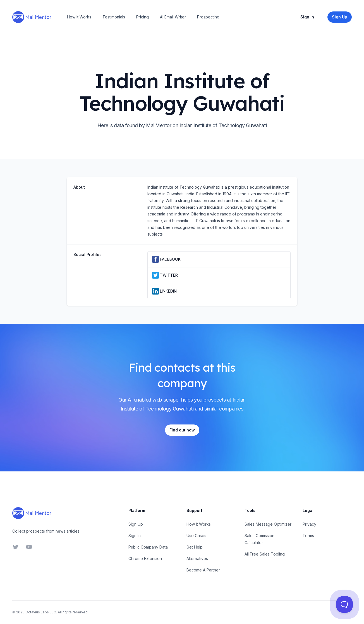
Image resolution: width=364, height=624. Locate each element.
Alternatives (197, 558)
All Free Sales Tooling (265, 554)
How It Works (79, 17)
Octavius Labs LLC (41, 612)
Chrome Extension (145, 558)
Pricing (143, 17)
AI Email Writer (173, 17)
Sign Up (136, 524)
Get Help (195, 547)
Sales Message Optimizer (268, 524)
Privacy (309, 524)
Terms (308, 536)
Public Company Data (148, 547)
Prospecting (208, 17)
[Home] (32, 17)
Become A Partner (203, 570)
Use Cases (196, 536)
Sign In (307, 17)
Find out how (182, 430)
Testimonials (114, 17)
